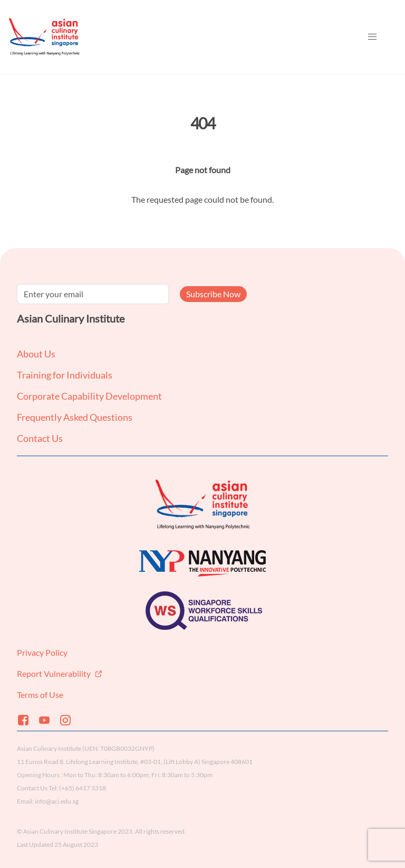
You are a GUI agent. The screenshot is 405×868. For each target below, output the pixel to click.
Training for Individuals (65, 375)
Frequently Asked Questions (75, 417)
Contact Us (40, 438)
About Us (36, 354)
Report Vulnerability (55, 673)
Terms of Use (40, 695)
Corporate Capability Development (89, 396)
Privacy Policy (42, 652)
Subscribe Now (213, 294)
